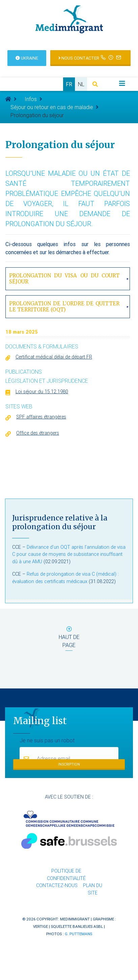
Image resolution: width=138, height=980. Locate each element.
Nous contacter (90, 57)
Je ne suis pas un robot (47, 740)
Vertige (40, 926)
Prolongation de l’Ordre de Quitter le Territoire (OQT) (64, 307)
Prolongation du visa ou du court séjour (64, 279)
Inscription (69, 764)
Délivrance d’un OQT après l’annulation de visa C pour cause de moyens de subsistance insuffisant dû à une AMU (69, 554)
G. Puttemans (78, 934)
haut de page (69, 638)
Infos (31, 99)
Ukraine (27, 58)
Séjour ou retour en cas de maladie (52, 107)
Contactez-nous (57, 885)
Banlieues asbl (88, 926)
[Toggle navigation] (122, 83)
